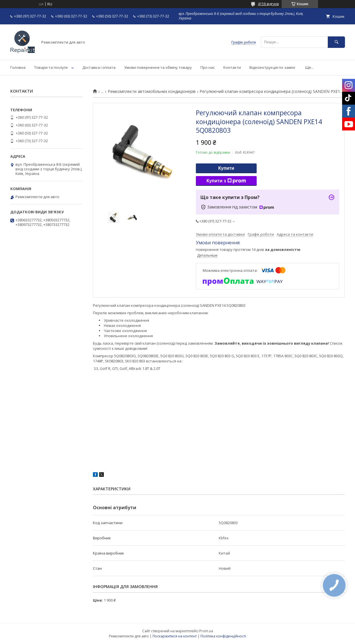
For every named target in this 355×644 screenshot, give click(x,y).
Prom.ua (206, 631)
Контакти (232, 67)
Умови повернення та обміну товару (158, 67)
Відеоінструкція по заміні (272, 67)
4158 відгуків (268, 4)
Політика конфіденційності (223, 636)
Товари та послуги (51, 67)
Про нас (208, 67)
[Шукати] (336, 42)
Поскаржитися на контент (175, 636)
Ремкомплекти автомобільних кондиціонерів (152, 91)
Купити (226, 168)
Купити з (226, 181)
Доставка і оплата (99, 67)
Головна (18, 67)
